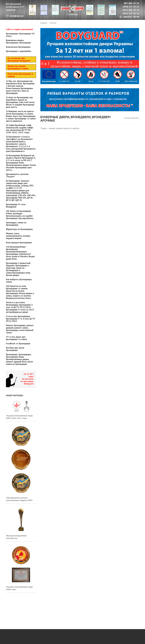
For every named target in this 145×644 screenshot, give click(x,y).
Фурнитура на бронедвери (19, 229)
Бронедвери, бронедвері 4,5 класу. (20, 35)
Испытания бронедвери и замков (20, 75)
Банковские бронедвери (18, 47)
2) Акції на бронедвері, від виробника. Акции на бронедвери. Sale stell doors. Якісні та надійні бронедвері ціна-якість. (21, 102)
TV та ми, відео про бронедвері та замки (16, 338)
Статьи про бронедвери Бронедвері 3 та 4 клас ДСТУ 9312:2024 (21, 319)
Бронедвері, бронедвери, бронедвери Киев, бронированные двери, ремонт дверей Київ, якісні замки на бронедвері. (19, 359)
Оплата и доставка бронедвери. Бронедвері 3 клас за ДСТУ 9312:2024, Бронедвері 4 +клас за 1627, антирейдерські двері (20, 307)
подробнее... (11, 10)
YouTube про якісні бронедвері (15, 349)
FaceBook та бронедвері (18, 343)
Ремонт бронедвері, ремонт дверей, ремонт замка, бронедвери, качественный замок (20, 329)
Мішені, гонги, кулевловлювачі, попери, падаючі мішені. (18, 236)
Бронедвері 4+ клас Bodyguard (16, 206)
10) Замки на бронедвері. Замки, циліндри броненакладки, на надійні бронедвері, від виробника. (20, 215)
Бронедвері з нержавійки (19, 51)
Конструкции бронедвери (19, 242)
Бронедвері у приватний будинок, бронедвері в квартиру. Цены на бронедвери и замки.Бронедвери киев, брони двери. (18, 269)
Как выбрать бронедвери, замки (19, 281)
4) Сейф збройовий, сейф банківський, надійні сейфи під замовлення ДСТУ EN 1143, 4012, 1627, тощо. (20, 129)
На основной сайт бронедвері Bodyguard (19, 59)
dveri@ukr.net (17, 16)
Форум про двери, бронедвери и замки (18, 67)
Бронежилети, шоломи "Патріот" (17, 175)
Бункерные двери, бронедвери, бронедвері (18, 41)
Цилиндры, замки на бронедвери (16, 224)
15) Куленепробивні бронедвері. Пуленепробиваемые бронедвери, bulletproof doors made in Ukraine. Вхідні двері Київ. (20, 253)
